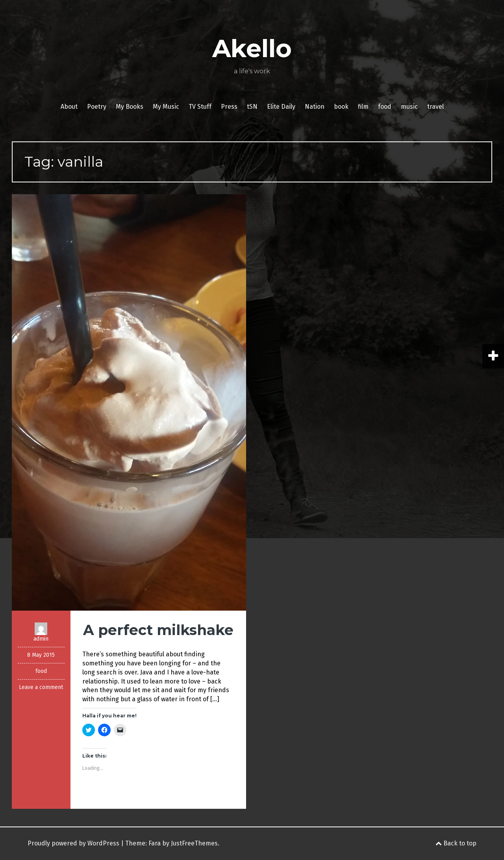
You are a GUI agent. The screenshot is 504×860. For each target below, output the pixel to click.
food (385, 107)
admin (41, 639)
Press (229, 107)
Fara (155, 843)
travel (435, 107)
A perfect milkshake (158, 630)
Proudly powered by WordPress (73, 843)
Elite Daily (281, 107)
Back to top (456, 843)
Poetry (97, 107)
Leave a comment (41, 687)
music (409, 107)
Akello (252, 48)
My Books (130, 107)
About (69, 107)
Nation (315, 107)
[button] (129, 403)
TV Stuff (200, 107)
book (341, 107)
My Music (166, 107)
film (363, 107)
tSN (252, 107)
